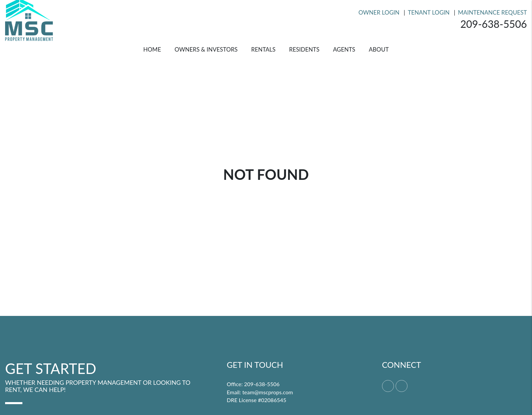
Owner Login (379, 12)
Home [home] (152, 49)
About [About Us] (379, 49)
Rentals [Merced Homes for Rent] (263, 49)
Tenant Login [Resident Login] (429, 12)
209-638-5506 (494, 24)
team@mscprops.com (268, 392)
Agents (344, 49)
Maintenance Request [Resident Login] (492, 12)
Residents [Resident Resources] (304, 49)
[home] (29, 19)
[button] (388, 386)
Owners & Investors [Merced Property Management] (206, 49)
